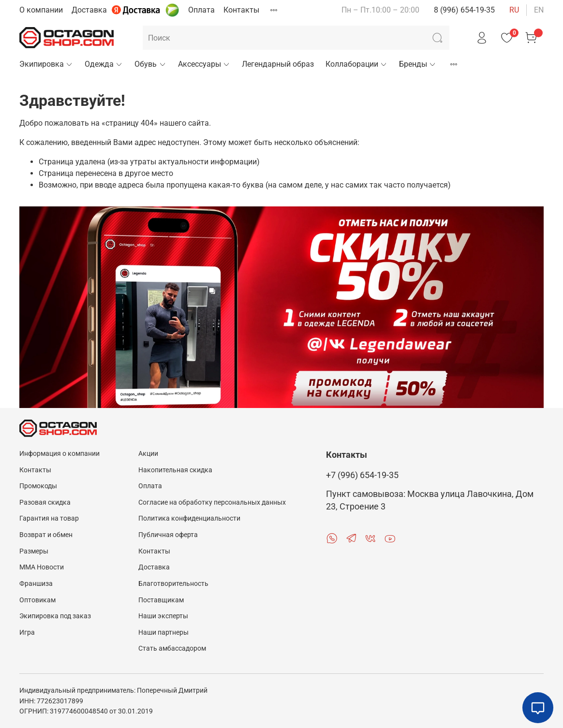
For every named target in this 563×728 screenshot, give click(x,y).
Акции (148, 454)
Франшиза (36, 584)
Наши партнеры (163, 633)
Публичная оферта (168, 535)
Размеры (34, 551)
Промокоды (38, 486)
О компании (41, 10)
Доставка (89, 10)
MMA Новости (42, 567)
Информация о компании (59, 454)
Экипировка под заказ (55, 616)
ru (514, 10)
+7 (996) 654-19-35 (362, 475)
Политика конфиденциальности (189, 518)
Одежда (104, 64)
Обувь (150, 64)
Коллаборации (356, 64)
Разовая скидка (45, 502)
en (539, 10)
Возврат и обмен (46, 535)
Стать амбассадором (172, 648)
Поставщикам (161, 600)
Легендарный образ (278, 64)
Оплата (201, 10)
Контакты (241, 10)
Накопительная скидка (175, 470)
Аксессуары (204, 64)
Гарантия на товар (49, 518)
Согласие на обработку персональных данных (212, 502)
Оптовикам (37, 600)
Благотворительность (173, 584)
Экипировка (46, 64)
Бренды (418, 64)
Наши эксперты (163, 616)
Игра (27, 633)
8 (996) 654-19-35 (464, 10)
